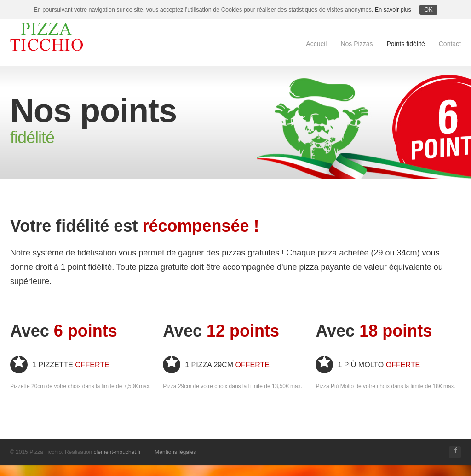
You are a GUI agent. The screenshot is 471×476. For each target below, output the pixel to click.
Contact (450, 44)
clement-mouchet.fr (118, 452)
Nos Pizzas (356, 44)
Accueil (316, 44)
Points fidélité (405, 44)
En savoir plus (393, 10)
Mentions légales (175, 452)
